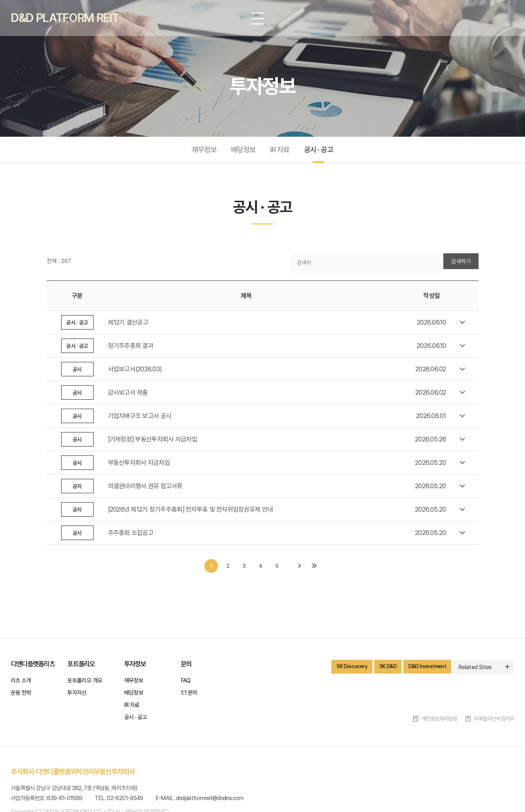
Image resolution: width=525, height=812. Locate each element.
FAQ (185, 683)
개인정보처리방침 (434, 721)
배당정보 (243, 151)
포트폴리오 (81, 666)
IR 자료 (280, 151)
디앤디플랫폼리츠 (33, 666)
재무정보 (202, 151)
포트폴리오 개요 (85, 683)
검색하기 (461, 264)
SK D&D (384, 669)
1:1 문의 (189, 695)
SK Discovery (345, 669)
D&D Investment (426, 669)
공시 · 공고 (321, 151)
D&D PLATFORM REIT (70, 18)
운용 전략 (21, 695)
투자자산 (77, 695)
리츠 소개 (21, 683)
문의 (186, 666)
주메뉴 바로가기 (0, 0)
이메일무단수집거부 (493, 721)
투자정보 (135, 666)
